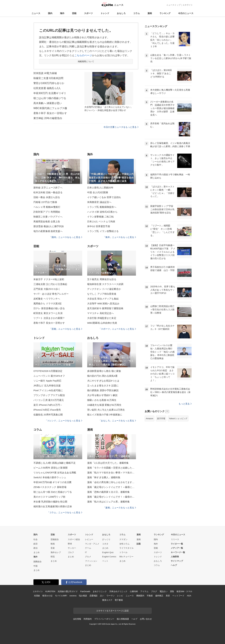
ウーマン (111, 596)
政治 (35, 548)
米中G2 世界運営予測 (99, 226)
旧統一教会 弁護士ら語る (47, 197)
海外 (62, 13)
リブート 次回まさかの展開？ (49, 318)
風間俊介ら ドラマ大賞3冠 (47, 303)
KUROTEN (50, 591)
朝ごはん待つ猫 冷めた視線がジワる (53, 492)
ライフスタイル (126, 548)
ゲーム (88, 548)
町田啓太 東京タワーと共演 (48, 313)
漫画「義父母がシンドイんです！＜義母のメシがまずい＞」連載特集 (112, 497)
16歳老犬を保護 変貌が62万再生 (104, 405)
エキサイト (188, 5)
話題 (139, 544)
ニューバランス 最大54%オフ (49, 376)
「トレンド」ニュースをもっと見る (64, 421)
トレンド (105, 13)
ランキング (165, 13)
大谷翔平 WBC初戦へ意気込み (103, 303)
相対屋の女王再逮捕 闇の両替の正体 (53, 506)
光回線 (37, 596)
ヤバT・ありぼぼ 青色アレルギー (51, 294)
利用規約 (88, 619)
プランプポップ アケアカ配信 (49, 395)
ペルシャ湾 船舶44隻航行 (47, 207)
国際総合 (37, 562)
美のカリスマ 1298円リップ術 (49, 497)
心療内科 (134, 591)
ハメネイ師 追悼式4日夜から (102, 212)
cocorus (73, 596)
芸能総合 (55, 539)
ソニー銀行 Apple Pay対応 (47, 381)
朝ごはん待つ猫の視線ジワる (50, 98)
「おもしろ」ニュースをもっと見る (117, 421)
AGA (189, 596)
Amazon (150, 418)
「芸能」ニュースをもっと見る (66, 329)
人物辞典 (175, 557)
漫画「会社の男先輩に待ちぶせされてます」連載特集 (112, 482)
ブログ (154, 591)
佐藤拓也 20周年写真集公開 (48, 415)
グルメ (88, 557)
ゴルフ (71, 552)
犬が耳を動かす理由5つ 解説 (102, 395)
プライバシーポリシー (104, 619)
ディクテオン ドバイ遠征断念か (104, 289)
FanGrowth (85, 591)
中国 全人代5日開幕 (98, 192)
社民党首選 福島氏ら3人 (47, 88)
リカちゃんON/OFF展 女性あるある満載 (55, 473)
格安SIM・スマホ (184, 591)
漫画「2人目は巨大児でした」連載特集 (108, 463)
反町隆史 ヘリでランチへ (47, 299)
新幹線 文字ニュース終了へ (48, 188)
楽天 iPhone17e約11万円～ (48, 405)
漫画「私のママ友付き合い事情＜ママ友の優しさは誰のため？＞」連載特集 (112, 473)
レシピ (120, 596)
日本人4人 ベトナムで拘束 (101, 221)
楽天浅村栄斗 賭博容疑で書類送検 (105, 308)
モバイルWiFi (61, 596)
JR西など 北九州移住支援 (47, 386)
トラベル (123, 552)
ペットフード (178, 596)
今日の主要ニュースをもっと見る (121, 127)
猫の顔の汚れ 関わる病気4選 (102, 376)
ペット (105, 561)
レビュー (89, 539)
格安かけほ (47, 596)
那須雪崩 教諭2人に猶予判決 (49, 226)
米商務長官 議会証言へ (99, 202)
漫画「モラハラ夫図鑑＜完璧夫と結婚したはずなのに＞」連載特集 (112, 468)
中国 (35, 566)
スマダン (123, 539)
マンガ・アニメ (92, 544)
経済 (35, 544)
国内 (50, 13)
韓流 (53, 557)
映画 (53, 544)
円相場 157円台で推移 (45, 202)
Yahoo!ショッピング (178, 418)
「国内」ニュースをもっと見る (66, 237)
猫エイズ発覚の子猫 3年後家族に (105, 415)
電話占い (164, 591)
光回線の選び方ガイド (68, 591)
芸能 (74, 13)
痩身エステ (107, 600)
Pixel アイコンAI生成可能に (48, 390)
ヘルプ (174, 565)
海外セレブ (56, 552)
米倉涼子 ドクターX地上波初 (49, 279)
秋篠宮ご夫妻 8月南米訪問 (48, 78)
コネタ (105, 544)
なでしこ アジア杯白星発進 (102, 294)
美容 (168, 596)
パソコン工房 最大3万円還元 (49, 400)
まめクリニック (100, 591)
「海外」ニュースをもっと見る (120, 237)
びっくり (106, 539)
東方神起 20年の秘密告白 (48, 118)
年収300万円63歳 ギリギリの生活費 (52, 482)
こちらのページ (83, 55)
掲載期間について (86, 61)
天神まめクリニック (118, 591)
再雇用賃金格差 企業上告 (47, 221)
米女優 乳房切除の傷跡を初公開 (50, 502)
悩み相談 (83, 596)
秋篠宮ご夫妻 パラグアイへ (48, 217)
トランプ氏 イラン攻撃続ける (103, 231)
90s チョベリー (126, 557)
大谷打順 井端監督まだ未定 (102, 318)
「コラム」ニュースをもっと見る (65, 512)
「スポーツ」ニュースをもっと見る (117, 329)
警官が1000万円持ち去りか (49, 83)
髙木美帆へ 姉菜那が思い (48, 103)
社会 (35, 539)
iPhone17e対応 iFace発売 (47, 410)
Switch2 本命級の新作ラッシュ (50, 477)
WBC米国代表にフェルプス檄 (50, 108)
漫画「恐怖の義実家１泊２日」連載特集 (108, 492)
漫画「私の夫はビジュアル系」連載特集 (108, 502)
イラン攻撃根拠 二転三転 (101, 217)
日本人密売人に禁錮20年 (100, 188)
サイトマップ (177, 561)
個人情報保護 (123, 619)
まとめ (36, 552)
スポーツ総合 (74, 539)
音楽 (53, 548)
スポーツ (88, 13)
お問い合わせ (146, 619)
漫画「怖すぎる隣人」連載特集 (104, 477)
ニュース (36, 13)
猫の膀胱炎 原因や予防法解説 (103, 390)
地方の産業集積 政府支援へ (48, 231)
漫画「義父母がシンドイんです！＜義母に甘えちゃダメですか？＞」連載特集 (112, 487)
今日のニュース (186, 13)
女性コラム (124, 544)
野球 (70, 544)
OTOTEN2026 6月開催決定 (48, 371)
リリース (175, 539)
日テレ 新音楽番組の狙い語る (49, 308)
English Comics (109, 557)
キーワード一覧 (178, 552)
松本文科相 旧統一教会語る (48, 192)
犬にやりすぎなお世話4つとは (103, 381)
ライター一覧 (177, 544)
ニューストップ (174, 5)
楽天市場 (161, 418)
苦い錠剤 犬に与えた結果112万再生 (106, 410)
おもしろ (121, 13)
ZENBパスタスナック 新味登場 (50, 487)
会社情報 (77, 619)
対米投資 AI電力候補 (45, 73)
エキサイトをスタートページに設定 (112, 611)
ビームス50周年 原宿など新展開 (50, 468)
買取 (172, 591)
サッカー (72, 548)
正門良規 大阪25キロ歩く (47, 289)
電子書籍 (119, 600)
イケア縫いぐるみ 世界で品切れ (104, 197)
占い (102, 596)
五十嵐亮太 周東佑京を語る (102, 279)
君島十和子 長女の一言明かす (50, 113)
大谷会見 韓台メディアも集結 (103, 299)
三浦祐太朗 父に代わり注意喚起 (50, 284)
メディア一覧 (177, 548)
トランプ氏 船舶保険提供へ (102, 207)
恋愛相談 (94, 596)
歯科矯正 (159, 596)
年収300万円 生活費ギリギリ (50, 93)
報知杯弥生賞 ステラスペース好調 (105, 284)
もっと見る (185, 404)
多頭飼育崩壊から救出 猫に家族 (104, 371)
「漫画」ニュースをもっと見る (120, 508)
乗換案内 (140, 596)
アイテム (144, 591)
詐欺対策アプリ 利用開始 (47, 212)
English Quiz (108, 552)
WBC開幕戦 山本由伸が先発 (102, 323)
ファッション (91, 561)
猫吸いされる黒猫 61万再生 (102, 400)
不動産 (150, 596)
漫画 (150, 13)
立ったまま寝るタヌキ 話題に (103, 386)
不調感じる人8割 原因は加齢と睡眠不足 (55, 463)
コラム (137, 13)
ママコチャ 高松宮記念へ (101, 313)
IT (86, 552)
